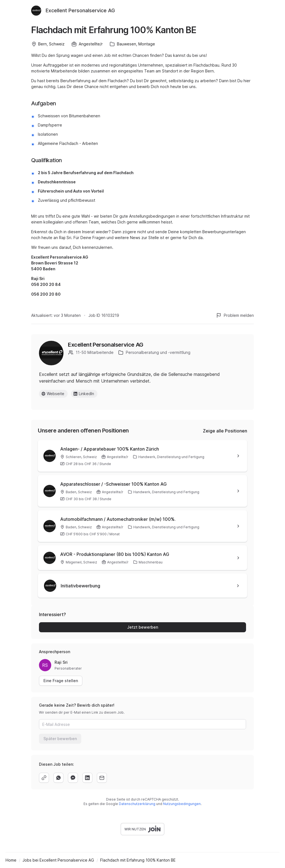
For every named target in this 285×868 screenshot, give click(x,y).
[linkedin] (87, 778)
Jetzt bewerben (143, 627)
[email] (102, 778)
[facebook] (73, 778)
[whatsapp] (58, 778)
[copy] (44, 778)
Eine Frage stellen (61, 681)
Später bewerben (60, 739)
